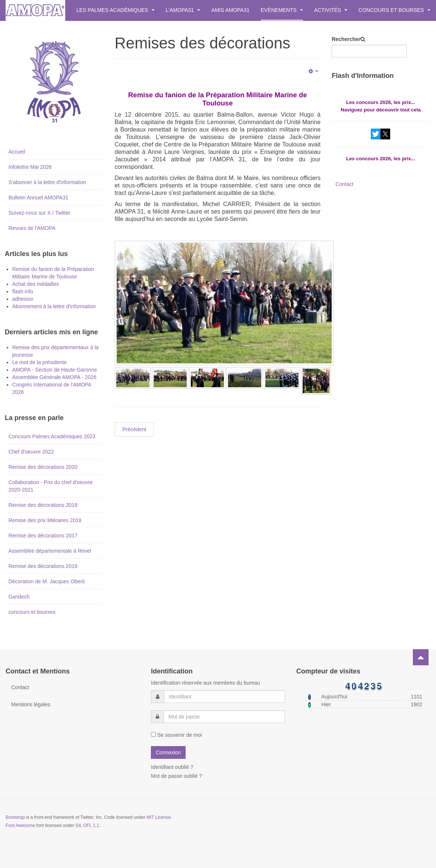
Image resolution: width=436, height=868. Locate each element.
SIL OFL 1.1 (87, 826)
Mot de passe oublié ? (176, 776)
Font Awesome (20, 826)
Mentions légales (31, 704)
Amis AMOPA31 (230, 10)
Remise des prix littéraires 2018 (45, 520)
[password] (224, 717)
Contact (344, 184)
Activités (331, 10)
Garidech (19, 597)
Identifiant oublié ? (172, 767)
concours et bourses (32, 612)
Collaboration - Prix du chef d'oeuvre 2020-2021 (51, 486)
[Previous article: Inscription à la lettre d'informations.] (135, 429)
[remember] (153, 734)
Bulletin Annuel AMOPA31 (39, 198)
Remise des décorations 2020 (43, 467)
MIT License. (159, 817)
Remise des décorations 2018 (43, 505)
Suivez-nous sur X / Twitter (40, 213)
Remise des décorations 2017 (43, 536)
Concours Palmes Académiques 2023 (52, 436)
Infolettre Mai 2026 (30, 167)
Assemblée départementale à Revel (50, 551)
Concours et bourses (394, 10)
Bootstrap (15, 817)
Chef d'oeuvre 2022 (31, 452)
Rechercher (346, 39)
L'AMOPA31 (183, 10)
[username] (225, 697)
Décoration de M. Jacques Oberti (47, 581)
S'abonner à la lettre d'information (47, 182)
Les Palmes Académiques (116, 10)
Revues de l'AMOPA (32, 228)
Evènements (282, 10)
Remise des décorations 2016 (43, 566)
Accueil (17, 152)
